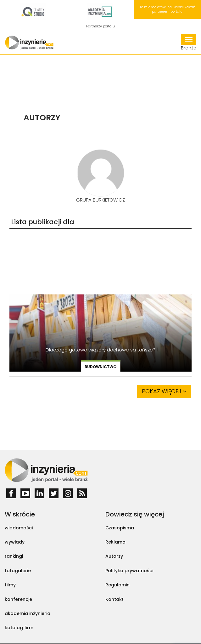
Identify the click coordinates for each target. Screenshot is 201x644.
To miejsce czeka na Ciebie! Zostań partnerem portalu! (167, 9)
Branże (189, 43)
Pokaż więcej (164, 391)
